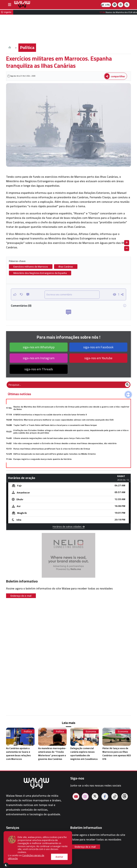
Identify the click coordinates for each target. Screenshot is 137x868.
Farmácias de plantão (20, 843)
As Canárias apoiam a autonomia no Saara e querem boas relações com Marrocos (18, 754)
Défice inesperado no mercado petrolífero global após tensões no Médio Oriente (54, 454)
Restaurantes (15, 851)
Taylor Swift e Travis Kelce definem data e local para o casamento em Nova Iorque (55, 425)
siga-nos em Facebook (98, 347)
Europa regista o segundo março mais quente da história (42, 459)
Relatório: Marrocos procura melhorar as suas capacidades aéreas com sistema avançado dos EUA (63, 420)
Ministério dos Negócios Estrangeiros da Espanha (40, 273)
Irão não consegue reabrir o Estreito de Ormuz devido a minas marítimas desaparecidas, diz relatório (65, 443)
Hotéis (10, 847)
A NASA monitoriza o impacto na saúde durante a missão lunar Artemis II (50, 415)
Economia (91, 731)
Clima (10, 838)
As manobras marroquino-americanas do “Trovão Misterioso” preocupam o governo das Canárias (52, 754)
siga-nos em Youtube (98, 358)
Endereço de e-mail (21, 596)
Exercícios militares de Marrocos (31, 267)
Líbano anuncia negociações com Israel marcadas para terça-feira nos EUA (51, 438)
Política (27, 47)
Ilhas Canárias (66, 267)
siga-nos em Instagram (39, 358)
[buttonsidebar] (10, 5)
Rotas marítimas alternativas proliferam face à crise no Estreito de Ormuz (52, 449)
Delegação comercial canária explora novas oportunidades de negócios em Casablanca (84, 754)
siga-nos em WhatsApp (39, 347)
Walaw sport (14, 856)
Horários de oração (18, 834)
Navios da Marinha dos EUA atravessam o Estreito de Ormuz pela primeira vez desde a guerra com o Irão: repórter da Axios (71, 408)
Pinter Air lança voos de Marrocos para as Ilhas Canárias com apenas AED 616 (117, 754)
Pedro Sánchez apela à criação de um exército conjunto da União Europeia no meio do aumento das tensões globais (72, 464)
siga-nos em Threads (39, 369)
